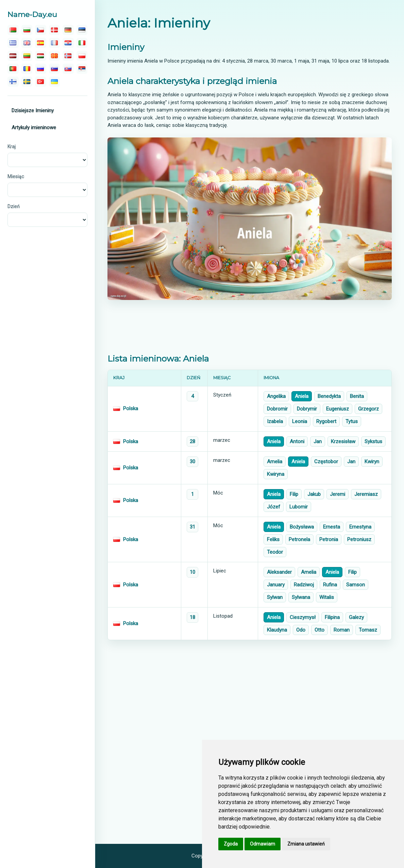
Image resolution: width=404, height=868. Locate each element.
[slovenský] (68, 69)
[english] (27, 43)
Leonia (300, 421)
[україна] (55, 82)
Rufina (330, 585)
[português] (13, 69)
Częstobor (326, 462)
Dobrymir (307, 409)
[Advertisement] (250, 327)
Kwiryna (276, 474)
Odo (301, 630)
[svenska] (27, 82)
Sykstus (373, 441)
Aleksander (279, 572)
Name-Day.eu (32, 14)
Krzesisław (343, 441)
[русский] (41, 69)
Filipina (332, 617)
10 (192, 572)
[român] (27, 69)
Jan (318, 441)
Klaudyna (277, 630)
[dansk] (55, 30)
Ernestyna (360, 527)
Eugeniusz (338, 409)
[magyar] (41, 56)
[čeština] (41, 30)
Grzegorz (368, 409)
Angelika (276, 396)
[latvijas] (13, 56)
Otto (319, 630)
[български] (27, 30)
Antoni (297, 441)
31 (192, 527)
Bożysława (302, 527)
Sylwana (301, 597)
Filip (294, 494)
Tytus (352, 421)
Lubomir (299, 507)
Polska (131, 408)
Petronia (329, 539)
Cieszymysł (303, 617)
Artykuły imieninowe (34, 128)
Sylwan (275, 597)
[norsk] (68, 56)
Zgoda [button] (231, 844)
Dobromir (277, 409)
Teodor (275, 552)
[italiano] (82, 43)
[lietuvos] (27, 56)
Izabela (275, 421)
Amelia (275, 462)
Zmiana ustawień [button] (306, 844)
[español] (41, 43)
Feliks (273, 539)
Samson (356, 585)
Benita (357, 396)
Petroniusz (359, 539)
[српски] (82, 69)
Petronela (299, 539)
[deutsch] (68, 30)
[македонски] (55, 56)
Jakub (314, 494)
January (276, 585)
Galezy (356, 617)
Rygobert (326, 421)
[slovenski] (55, 69)
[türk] (41, 82)
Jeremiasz (366, 494)
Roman (342, 630)
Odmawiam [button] (263, 844)
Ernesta (332, 527)
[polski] (82, 56)
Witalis (327, 597)
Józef (274, 507)
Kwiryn (372, 462)
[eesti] (82, 30)
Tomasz (368, 630)
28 (192, 441)
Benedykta (329, 396)
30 (192, 462)
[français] (55, 43)
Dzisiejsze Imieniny (33, 111)
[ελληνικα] (13, 43)
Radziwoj (304, 585)
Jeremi (338, 494)
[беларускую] (13, 30)
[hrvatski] (68, 43)
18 (192, 617)
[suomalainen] (13, 82)
